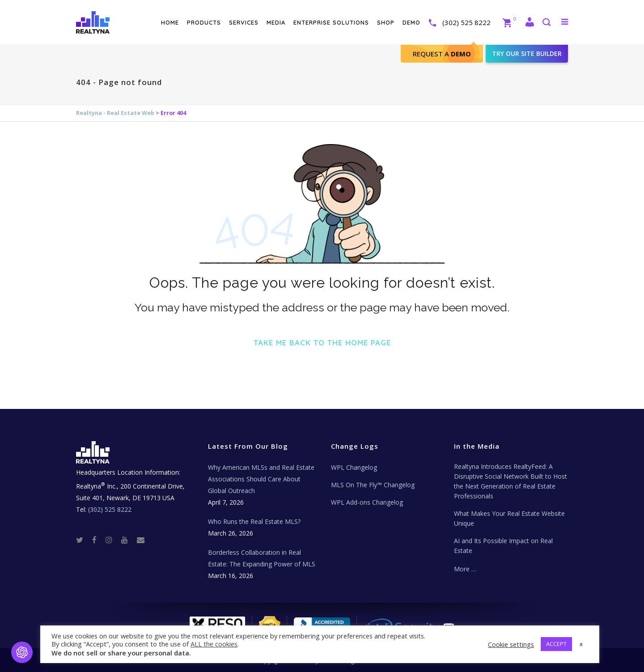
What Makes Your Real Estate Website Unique (509, 518)
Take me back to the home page (322, 342)
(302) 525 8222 (466, 22)
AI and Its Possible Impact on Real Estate (503, 546)
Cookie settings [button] (511, 644)
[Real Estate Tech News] (141, 539)
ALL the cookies (214, 644)
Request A (442, 54)
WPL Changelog (354, 467)
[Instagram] (112, 539)
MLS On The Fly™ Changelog (373, 485)
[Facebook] (98, 539)
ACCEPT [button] (556, 644)
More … (465, 569)
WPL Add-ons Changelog (367, 502)
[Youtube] (128, 539)
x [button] (581, 644)
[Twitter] (83, 539)
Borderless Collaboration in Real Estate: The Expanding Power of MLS (262, 558)
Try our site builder (527, 53)
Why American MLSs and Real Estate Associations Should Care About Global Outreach (261, 479)
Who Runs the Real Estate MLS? (254, 521)
